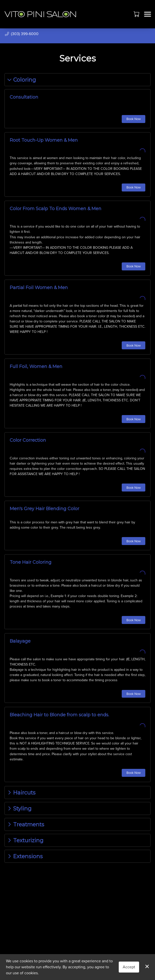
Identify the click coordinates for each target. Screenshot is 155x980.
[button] (137, 14)
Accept (129, 967)
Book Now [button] (134, 119)
